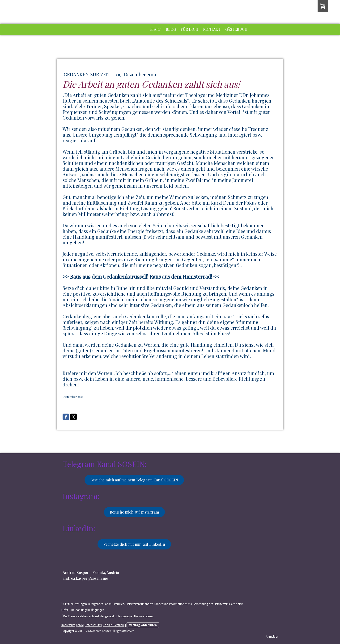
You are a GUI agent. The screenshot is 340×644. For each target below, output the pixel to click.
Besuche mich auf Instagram (134, 512)
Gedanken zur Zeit (88, 74)
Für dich (189, 29)
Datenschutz (93, 625)
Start (155, 29)
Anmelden (272, 636)
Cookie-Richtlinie (114, 625)
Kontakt (212, 29)
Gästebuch (236, 29)
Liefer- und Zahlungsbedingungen (83, 610)
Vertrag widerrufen (143, 625)
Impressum (68, 625)
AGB (80, 625)
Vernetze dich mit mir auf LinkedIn (134, 544)
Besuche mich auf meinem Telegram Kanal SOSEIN (134, 480)
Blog (171, 29)
